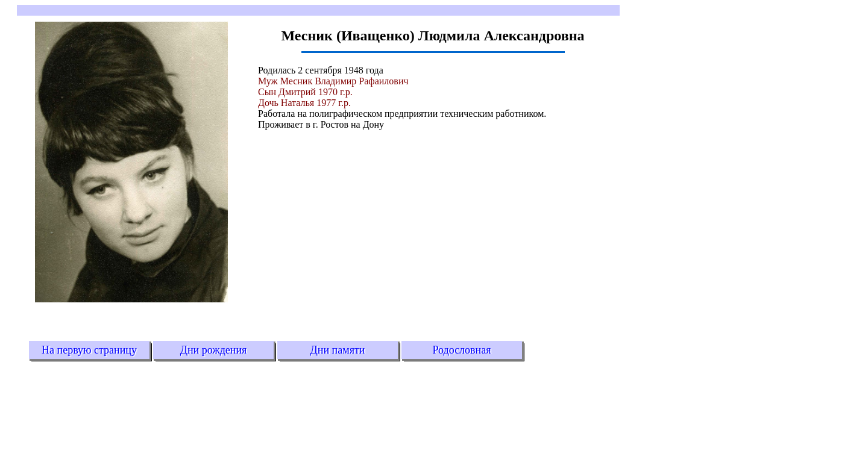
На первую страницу (89, 350)
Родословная (461, 350)
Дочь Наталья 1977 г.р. (304, 103)
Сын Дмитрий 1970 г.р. (305, 92)
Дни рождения (214, 350)
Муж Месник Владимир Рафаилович (333, 81)
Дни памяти (338, 350)
